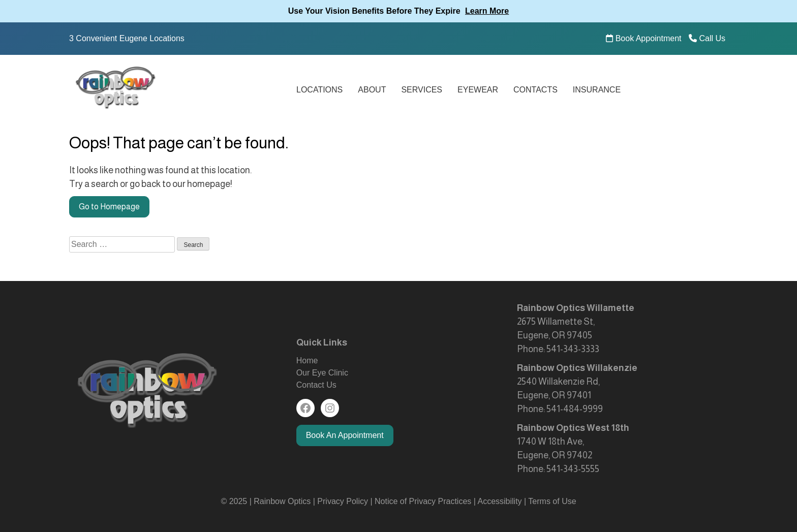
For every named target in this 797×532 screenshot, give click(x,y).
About (372, 90)
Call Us (707, 38)
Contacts (535, 90)
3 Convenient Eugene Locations (127, 38)
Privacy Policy (344, 501)
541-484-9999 (575, 409)
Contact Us (316, 385)
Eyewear (478, 90)
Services (422, 90)
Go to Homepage (109, 207)
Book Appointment (643, 38)
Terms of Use (552, 501)
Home (307, 361)
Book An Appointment (345, 435)
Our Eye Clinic (322, 373)
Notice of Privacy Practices (423, 501)
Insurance (597, 90)
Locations (319, 90)
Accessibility (499, 501)
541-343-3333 (573, 349)
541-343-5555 (573, 469)
